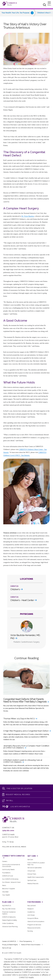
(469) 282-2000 (8, 831)
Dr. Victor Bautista (28, 216)
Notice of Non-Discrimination (31, 945)
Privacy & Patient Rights (10, 945)
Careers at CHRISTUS (9, 941)
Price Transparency (26, 941)
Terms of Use (7, 948)
